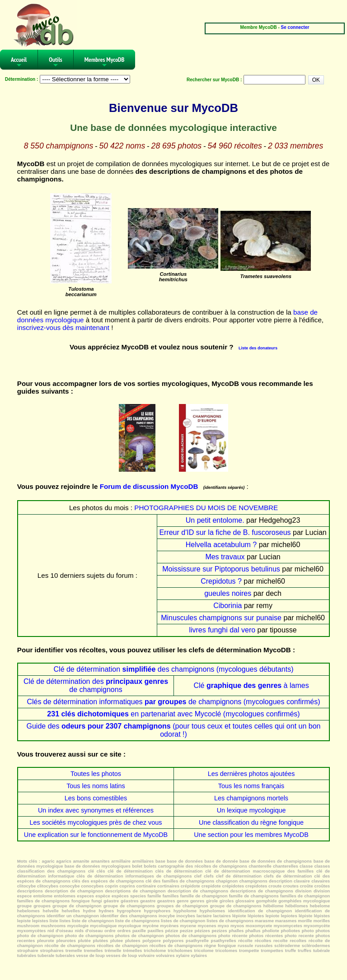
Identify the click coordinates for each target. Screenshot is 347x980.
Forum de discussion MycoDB (149, 486)
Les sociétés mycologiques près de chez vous (96, 822)
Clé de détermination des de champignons (96, 685)
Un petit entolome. (215, 520)
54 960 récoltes (234, 146)
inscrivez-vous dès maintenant (63, 327)
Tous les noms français (251, 786)
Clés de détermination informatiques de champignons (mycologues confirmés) (173, 702)
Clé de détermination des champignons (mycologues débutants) (174, 669)
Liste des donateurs (258, 348)
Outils (56, 63)
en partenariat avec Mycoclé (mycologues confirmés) (173, 714)
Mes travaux (225, 557)
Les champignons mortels (251, 798)
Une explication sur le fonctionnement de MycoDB (96, 835)
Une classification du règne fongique (251, 822)
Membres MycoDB (105, 63)
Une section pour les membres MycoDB (251, 835)
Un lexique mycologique (251, 810)
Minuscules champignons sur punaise (221, 618)
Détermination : (21, 79)
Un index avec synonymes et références (96, 810)
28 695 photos (177, 146)
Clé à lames (251, 685)
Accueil (19, 63)
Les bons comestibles (96, 798)
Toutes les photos (96, 774)
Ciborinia (227, 606)
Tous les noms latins (96, 786)
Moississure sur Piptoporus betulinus (221, 569)
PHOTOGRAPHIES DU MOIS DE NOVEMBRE (206, 508)
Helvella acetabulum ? (221, 545)
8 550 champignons (59, 146)
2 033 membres (295, 146)
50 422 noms (122, 146)
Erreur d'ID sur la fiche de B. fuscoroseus (225, 532)
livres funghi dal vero (222, 630)
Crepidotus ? (221, 581)
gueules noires (228, 593)
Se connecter (295, 27)
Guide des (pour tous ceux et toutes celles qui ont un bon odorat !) (174, 730)
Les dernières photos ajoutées (251, 774)
